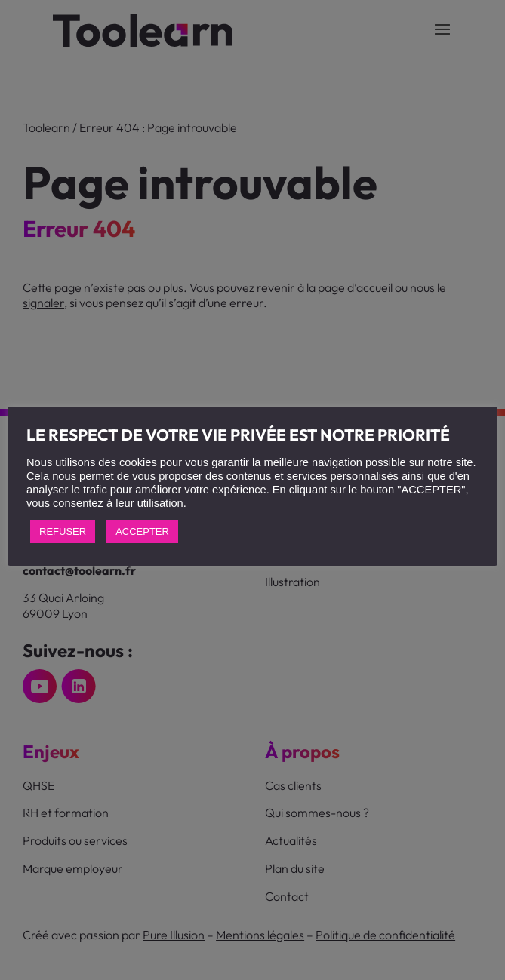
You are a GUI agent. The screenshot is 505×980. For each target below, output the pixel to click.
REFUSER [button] (63, 531)
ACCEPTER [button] (142, 531)
